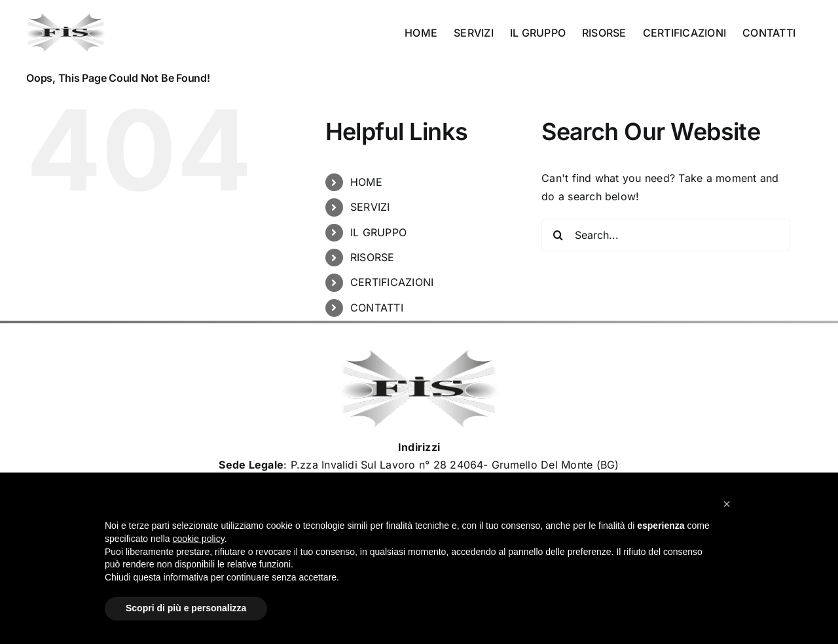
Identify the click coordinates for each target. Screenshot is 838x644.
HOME (366, 182)
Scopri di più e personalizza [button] (186, 608)
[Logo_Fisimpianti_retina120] (419, 355)
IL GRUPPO (378, 232)
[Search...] (666, 235)
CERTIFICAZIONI (392, 282)
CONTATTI (377, 308)
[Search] (558, 235)
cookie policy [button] (199, 539)
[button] (727, 504)
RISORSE (373, 257)
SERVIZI (370, 207)
